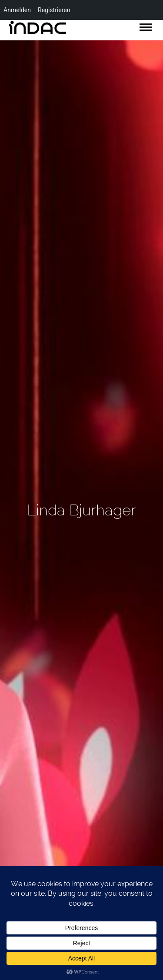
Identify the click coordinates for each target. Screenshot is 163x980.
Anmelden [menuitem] (17, 10)
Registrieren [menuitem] (54, 10)
